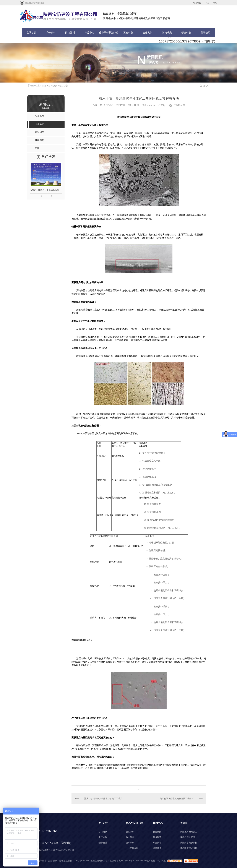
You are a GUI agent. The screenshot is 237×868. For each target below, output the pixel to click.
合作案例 (148, 33)
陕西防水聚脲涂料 (189, 843)
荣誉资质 (103, 843)
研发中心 (186, 33)
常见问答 (157, 843)
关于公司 (206, 33)
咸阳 (61, 861)
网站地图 (198, 3)
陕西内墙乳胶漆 (188, 837)
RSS (208, 3)
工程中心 (128, 33)
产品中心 (89, 33)
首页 (44, 86)
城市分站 (42, 861)
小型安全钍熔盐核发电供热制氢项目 (46, 190)
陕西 (50, 861)
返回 (204, 86)
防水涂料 (130, 843)
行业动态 (63, 86)
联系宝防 (31, 42)
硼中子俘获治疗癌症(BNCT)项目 (109, 34)
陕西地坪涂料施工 (189, 832)
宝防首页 (31, 33)
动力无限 (161, 861)
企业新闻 (157, 832)
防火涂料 (70, 33)
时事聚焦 (157, 848)
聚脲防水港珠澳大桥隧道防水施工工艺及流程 (105, 798)
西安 (55, 861)
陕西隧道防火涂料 (189, 848)
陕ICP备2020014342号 (136, 861)
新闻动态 (167, 33)
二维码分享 (179, 105)
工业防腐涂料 (132, 848)
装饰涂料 (51, 33)
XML (215, 3)
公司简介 (103, 832)
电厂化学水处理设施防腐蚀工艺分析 (177, 798)
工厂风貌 (103, 837)
